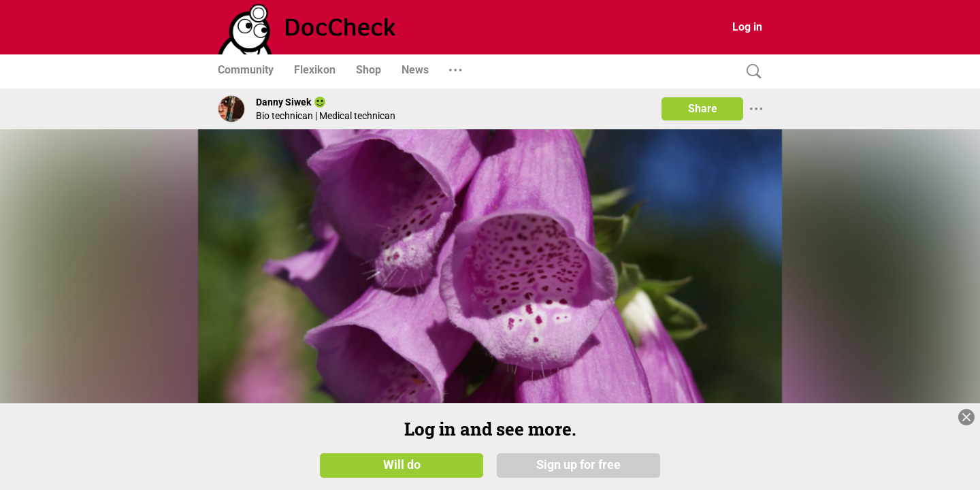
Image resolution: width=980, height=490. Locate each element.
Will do (402, 464)
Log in (747, 27)
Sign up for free (578, 464)
